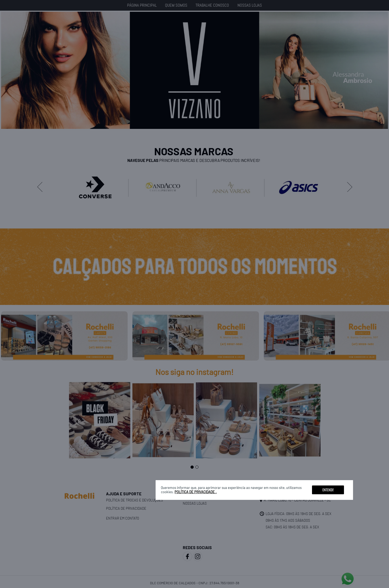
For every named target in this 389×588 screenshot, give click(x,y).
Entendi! (328, 490)
